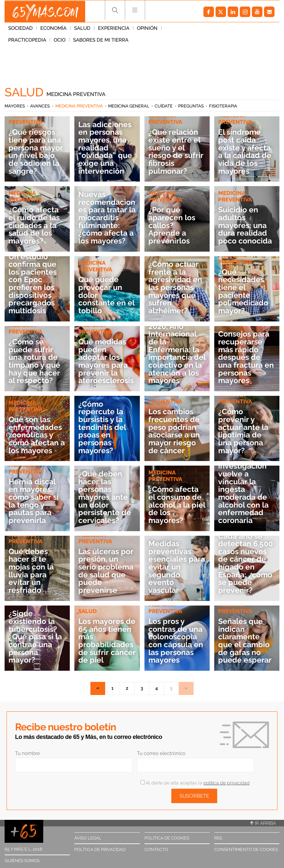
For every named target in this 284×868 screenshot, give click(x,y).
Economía (53, 29)
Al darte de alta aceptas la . (195, 783)
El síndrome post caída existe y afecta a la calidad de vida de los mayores (246, 151)
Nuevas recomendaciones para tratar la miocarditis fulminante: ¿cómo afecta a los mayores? (106, 218)
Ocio (217, 29)
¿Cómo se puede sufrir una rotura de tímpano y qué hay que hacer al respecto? (35, 361)
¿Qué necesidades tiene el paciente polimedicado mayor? (244, 291)
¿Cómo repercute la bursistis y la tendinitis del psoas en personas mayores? (103, 427)
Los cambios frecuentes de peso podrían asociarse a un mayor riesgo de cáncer (176, 431)
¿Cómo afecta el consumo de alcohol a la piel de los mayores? (176, 505)
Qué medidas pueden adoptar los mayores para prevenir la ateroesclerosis (105, 357)
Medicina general (129, 106)
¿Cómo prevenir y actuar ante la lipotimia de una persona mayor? (244, 431)
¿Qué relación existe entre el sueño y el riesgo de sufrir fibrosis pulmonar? (176, 151)
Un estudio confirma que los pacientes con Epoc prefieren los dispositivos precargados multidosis (34, 284)
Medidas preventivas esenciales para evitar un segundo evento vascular (174, 567)
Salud (82, 29)
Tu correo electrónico (161, 753)
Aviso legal (88, 838)
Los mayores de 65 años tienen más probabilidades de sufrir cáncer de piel (107, 641)
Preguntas (191, 106)
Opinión (147, 29)
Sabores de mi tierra (36, 41)
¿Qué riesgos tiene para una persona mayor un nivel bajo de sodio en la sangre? (37, 151)
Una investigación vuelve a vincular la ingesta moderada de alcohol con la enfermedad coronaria (245, 489)
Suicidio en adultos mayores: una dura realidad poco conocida (246, 225)
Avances (40, 106)
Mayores (15, 106)
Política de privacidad (100, 849)
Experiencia (114, 29)
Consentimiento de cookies (246, 849)
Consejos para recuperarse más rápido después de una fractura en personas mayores (245, 357)
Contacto (156, 849)
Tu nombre (28, 753)
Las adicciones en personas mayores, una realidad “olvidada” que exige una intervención (106, 148)
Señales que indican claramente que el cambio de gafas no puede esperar (245, 641)
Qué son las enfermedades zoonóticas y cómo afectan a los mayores (36, 435)
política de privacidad (227, 783)
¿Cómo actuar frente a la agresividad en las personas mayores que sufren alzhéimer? (176, 287)
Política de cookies (167, 838)
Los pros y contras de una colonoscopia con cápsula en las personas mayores (177, 637)
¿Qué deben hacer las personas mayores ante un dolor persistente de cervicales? (105, 497)
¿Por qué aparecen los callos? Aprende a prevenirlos (173, 225)
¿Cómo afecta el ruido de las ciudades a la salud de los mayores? (35, 225)
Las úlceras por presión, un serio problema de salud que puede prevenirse (107, 571)
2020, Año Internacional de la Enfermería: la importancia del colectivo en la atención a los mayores (175, 354)
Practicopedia (184, 29)
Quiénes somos (22, 861)
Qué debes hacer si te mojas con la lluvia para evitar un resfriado (33, 571)
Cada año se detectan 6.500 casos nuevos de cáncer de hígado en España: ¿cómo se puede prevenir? (247, 563)
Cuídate (164, 106)
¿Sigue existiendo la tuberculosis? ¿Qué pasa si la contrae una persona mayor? (37, 637)
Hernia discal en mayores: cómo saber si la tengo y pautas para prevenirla (35, 501)
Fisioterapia (223, 106)
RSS (218, 838)
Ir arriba (263, 823)
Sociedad (20, 29)
